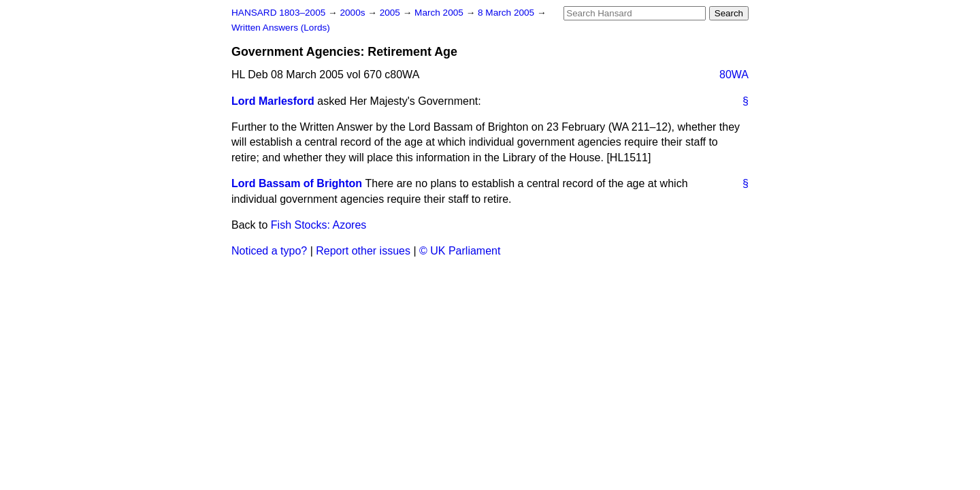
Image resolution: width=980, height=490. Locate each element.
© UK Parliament (460, 251)
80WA (734, 75)
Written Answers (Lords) (281, 28)
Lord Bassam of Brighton (297, 183)
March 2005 (440, 13)
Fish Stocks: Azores (319, 225)
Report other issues (363, 251)
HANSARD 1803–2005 (278, 13)
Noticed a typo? (269, 251)
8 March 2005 (507, 13)
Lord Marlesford (273, 101)
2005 (391, 13)
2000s (354, 13)
